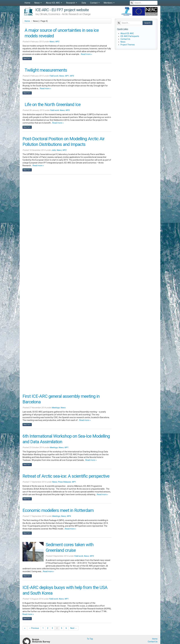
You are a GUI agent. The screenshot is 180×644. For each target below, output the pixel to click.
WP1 (67, 76)
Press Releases (64, 482)
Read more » (86, 54)
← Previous (34, 628)
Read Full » (27, 58)
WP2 (57, 42)
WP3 (72, 76)
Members (109, 3)
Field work (54, 76)
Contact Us (125, 39)
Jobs (54, 150)
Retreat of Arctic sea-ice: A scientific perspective (66, 476)
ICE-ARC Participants (130, 36)
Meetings (56, 408)
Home (27, 3)
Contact (95, 3)
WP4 (69, 516)
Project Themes (128, 45)
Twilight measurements (46, 70)
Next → (74, 628)
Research (72, 3)
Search (147, 23)
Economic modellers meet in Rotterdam (58, 510)
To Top (90, 639)
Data (84, 3)
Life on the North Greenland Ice (53, 105)
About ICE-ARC (54, 3)
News (38, 3)
